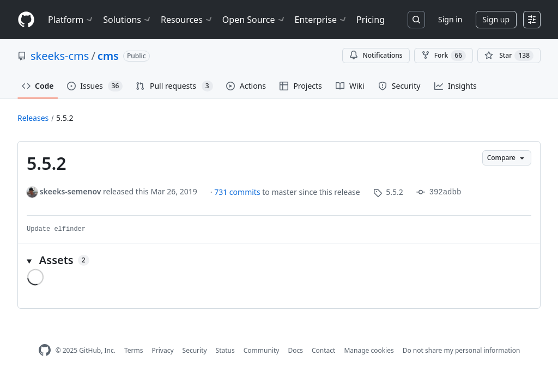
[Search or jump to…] (416, 20)
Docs (295, 350)
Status (225, 350)
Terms (134, 350)
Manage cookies (369, 350)
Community (262, 350)
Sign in (450, 19)
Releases (33, 118)
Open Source (254, 20)
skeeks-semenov (71, 191)
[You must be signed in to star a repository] (509, 56)
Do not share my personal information (462, 350)
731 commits (238, 192)
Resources (187, 20)
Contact (323, 350)
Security (195, 350)
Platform (71, 20)
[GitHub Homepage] (45, 350)
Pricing (371, 20)
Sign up (496, 19)
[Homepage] (26, 20)
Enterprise (321, 20)
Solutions (128, 20)
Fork (444, 56)
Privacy (163, 350)
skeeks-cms (60, 56)
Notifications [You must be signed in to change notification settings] (376, 55)
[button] (279, 260)
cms (108, 56)
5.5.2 (65, 118)
